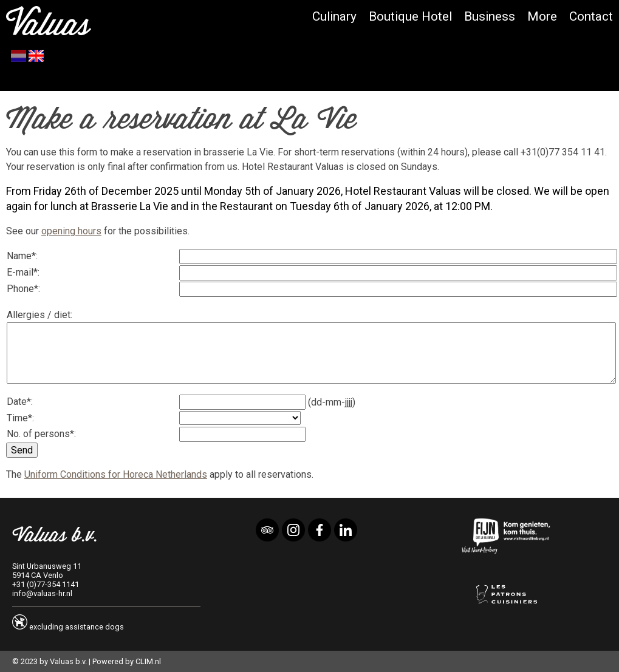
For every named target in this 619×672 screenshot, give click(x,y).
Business (490, 16)
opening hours (71, 231)
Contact (591, 16)
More (542, 16)
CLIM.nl (148, 661)
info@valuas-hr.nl (42, 593)
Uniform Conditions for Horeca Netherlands (116, 474)
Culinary (334, 16)
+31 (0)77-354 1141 (46, 584)
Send (22, 450)
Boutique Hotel (410, 16)
